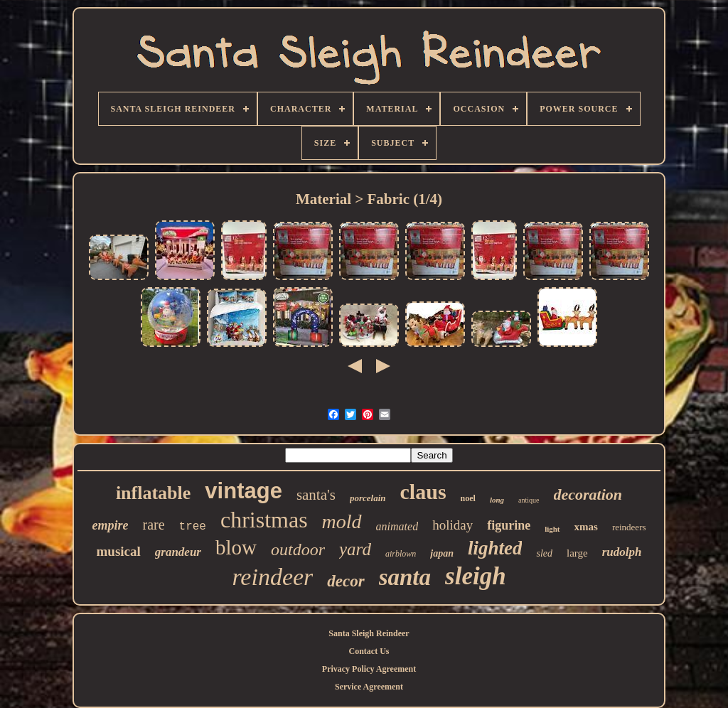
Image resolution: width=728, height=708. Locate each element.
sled (544, 553)
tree (193, 527)
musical (119, 551)
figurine (509, 525)
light (552, 529)
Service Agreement (369, 687)
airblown (401, 554)
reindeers (629, 527)
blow (236, 547)
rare (153, 525)
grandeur (178, 552)
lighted (495, 548)
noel (468, 498)
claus (423, 492)
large (577, 553)
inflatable (153, 493)
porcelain (368, 498)
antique (529, 500)
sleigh (476, 576)
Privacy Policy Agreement (369, 669)
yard (355, 549)
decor (346, 581)
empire (110, 525)
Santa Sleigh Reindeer (369, 633)
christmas (264, 520)
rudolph (622, 552)
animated (397, 526)
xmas (586, 527)
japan (442, 553)
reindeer (272, 577)
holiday (453, 525)
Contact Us (369, 651)
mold (342, 521)
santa (405, 577)
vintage (243, 491)
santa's (316, 495)
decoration (588, 494)
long (497, 500)
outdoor (298, 549)
